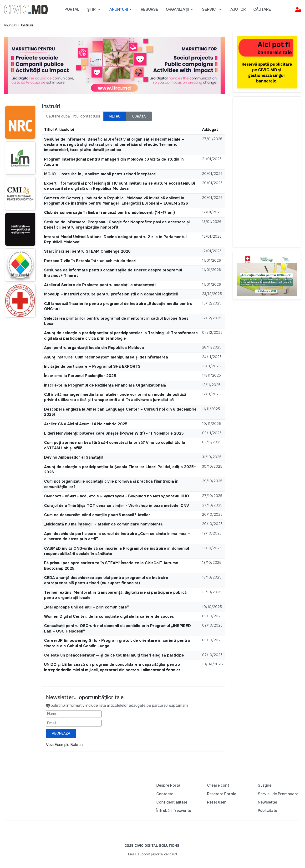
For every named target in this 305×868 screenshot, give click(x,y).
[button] (94, 10)
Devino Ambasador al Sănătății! (74, 457)
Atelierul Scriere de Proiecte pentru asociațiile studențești (100, 285)
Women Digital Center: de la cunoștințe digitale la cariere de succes (109, 616)
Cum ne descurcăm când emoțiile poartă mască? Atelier (97, 515)
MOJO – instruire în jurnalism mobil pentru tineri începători (100, 174)
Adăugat (210, 130)
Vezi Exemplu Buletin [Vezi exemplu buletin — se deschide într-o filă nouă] (64, 745)
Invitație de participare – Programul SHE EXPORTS (92, 366)
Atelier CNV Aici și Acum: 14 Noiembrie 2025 (86, 424)
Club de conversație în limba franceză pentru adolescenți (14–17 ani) (109, 213)
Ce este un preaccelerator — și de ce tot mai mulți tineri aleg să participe (114, 655)
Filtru (115, 116)
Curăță (139, 116)
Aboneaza (61, 733)
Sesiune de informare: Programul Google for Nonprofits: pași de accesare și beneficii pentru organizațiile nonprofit (117, 225)
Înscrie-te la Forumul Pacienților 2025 (80, 376)
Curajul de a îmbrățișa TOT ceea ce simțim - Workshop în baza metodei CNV (117, 506)
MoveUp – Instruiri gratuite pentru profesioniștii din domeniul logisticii (111, 294)
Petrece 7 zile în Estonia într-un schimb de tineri (90, 261)
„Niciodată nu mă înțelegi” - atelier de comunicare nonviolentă (103, 524)
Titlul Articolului (59, 130)
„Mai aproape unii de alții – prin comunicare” (86, 607)
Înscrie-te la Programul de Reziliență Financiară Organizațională (105, 385)
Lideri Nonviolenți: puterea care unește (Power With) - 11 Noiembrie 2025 (114, 433)
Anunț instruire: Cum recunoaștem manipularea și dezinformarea (106, 357)
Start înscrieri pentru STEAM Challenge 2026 (87, 251)
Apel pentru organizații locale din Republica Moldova (94, 348)
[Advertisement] (267, 172)
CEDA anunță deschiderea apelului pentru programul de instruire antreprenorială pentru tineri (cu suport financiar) (106, 580)
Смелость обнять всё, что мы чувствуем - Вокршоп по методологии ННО (117, 496)
